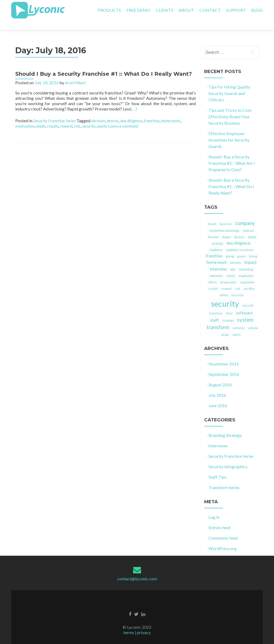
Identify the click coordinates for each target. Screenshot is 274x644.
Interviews (218, 436)
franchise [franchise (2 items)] (214, 246)
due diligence (131, 111)
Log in (214, 508)
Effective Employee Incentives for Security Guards (229, 130)
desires (113, 111)
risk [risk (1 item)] (237, 279)
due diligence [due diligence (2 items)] (238, 234)
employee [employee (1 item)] (216, 240)
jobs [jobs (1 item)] (233, 260)
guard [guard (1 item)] (241, 247)
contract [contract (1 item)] (248, 221)
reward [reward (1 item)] (227, 279)
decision (98, 111)
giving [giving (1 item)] (230, 247)
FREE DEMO (138, 10)
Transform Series (224, 478)
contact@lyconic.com (137, 569)
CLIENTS (164, 10)
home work (171, 111)
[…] (134, 99)
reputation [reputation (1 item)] (247, 273)
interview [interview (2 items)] (218, 260)
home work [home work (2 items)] (217, 253)
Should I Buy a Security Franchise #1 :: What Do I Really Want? (104, 64)
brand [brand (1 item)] (212, 214)
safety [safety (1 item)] (224, 286)
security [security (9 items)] (225, 294)
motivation (25, 117)
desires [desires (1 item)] (239, 228)
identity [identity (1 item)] (236, 253)
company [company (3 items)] (245, 214)
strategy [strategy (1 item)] (228, 311)
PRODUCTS (109, 10)
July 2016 (217, 386)
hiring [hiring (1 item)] (253, 247)
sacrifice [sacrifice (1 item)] (249, 279)
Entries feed (219, 518)
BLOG (257, 10)
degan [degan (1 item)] (227, 228)
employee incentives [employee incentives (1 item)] (240, 240)
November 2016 (224, 354)
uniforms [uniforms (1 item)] (239, 319)
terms (129, 623)
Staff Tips (218, 468)
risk (77, 117)
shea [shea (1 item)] (229, 304)
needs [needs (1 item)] (231, 266)
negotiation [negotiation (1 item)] (246, 266)
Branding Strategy (225, 426)
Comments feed (223, 529)
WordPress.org (222, 539)
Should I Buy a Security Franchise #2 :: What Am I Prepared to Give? (232, 154)
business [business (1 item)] (226, 214)
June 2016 (218, 396)
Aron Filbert (75, 73)
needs (41, 117)
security (89, 117)
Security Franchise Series (54, 111)
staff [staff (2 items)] (214, 311)
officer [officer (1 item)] (213, 273)
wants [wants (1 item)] (237, 325)
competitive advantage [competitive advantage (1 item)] (224, 221)
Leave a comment (123, 117)
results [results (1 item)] (213, 279)
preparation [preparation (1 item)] (229, 273)
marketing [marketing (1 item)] (246, 260)
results (53, 117)
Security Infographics (228, 457)
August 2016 (220, 375)
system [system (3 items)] (245, 310)
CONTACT (210, 10)
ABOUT (186, 10)
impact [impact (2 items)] (250, 253)
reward (66, 117)
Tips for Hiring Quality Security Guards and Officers (229, 84)
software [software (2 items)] (244, 303)
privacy (144, 623)
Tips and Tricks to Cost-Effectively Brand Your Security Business (231, 107)
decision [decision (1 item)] (213, 228)
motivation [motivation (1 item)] (216, 266)
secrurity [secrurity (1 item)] (237, 286)
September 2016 (224, 365)
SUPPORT (236, 10)
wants (102, 117)
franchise (152, 111)
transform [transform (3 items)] (218, 318)
